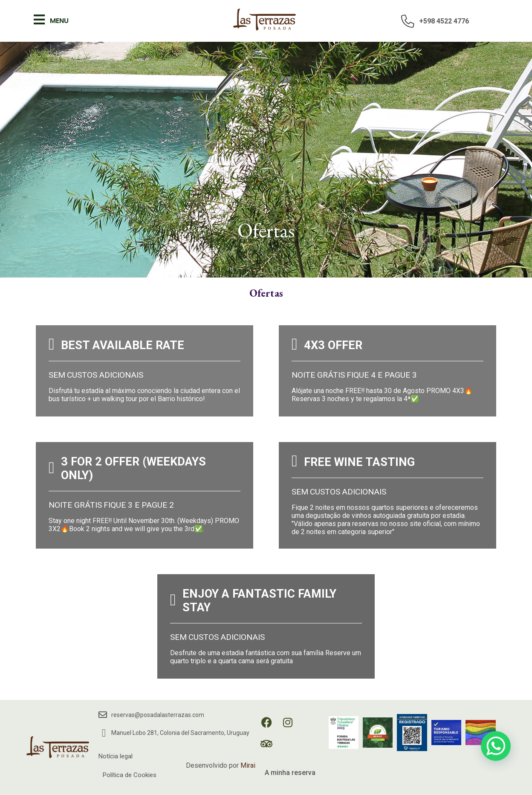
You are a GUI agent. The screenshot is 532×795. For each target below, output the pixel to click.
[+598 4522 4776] (408, 21)
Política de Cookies (130, 775)
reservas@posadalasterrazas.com (158, 715)
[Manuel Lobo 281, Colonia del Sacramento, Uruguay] (104, 733)
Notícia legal (116, 756)
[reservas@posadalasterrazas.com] (103, 715)
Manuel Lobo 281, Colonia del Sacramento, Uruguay (180, 733)
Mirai (248, 765)
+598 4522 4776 (444, 21)
